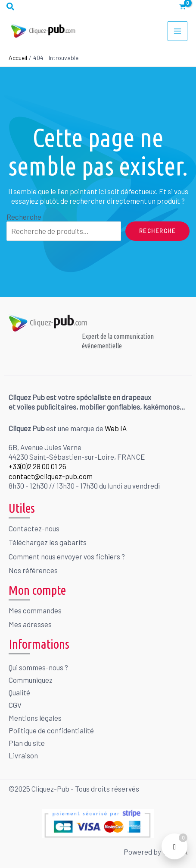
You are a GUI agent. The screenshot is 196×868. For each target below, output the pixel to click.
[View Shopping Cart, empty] (182, 7)
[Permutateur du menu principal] (177, 31)
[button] (11, 7)
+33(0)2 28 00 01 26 (37, 466)
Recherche (24, 217)
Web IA (116, 428)
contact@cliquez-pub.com (51, 476)
